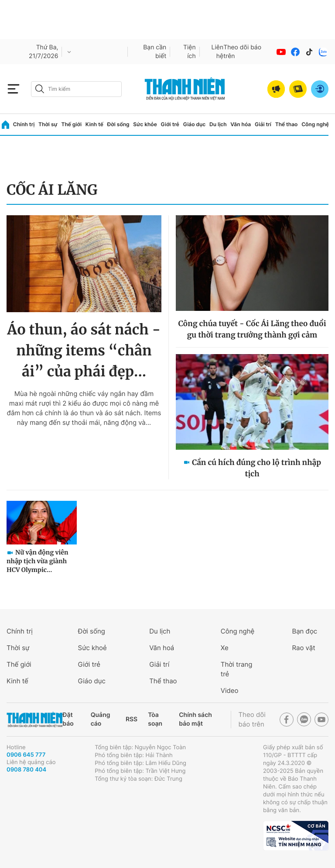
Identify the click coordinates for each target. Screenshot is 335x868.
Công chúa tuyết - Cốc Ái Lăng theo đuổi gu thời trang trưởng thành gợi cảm (252, 329)
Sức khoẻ (92, 648)
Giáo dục (195, 124)
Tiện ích (190, 52)
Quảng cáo (101, 719)
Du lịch (218, 124)
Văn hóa (241, 124)
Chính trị (24, 124)
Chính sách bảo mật (195, 719)
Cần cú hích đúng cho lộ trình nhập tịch (256, 468)
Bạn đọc (304, 631)
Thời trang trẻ (237, 669)
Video (230, 691)
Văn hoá (162, 648)
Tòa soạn (155, 719)
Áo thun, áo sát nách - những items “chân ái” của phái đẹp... (84, 351)
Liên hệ (218, 52)
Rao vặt (303, 648)
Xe (225, 648)
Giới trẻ (170, 124)
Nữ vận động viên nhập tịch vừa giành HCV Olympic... (38, 561)
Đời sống (118, 124)
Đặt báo (68, 719)
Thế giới (71, 124)
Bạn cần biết (155, 52)
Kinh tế (94, 124)
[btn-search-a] (40, 89)
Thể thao (287, 124)
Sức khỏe (145, 124)
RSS (132, 719)
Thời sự (48, 124)
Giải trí (263, 124)
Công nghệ (315, 124)
